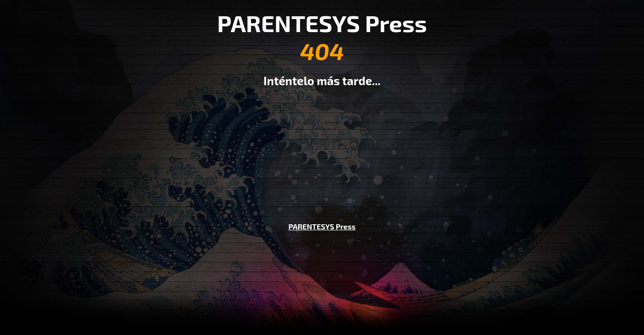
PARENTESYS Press (322, 226)
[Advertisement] (322, 148)
